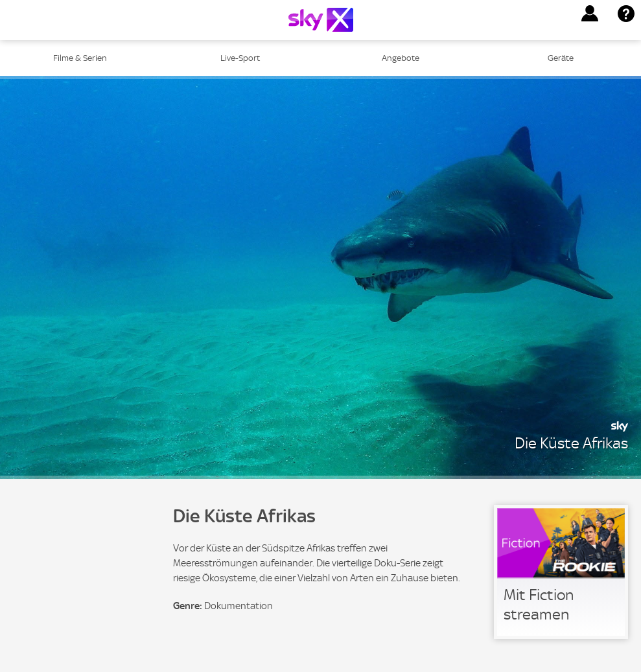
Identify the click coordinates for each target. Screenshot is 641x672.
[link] (561, 572)
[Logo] (321, 20)
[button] (590, 14)
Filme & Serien (80, 58)
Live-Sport (240, 58)
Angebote (401, 58)
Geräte (561, 58)
